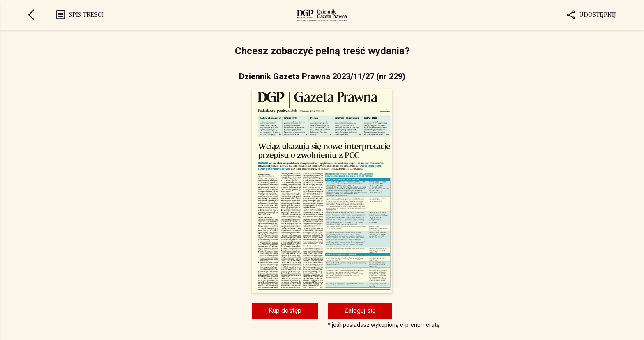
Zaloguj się (360, 311)
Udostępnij (591, 15)
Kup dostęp (285, 311)
